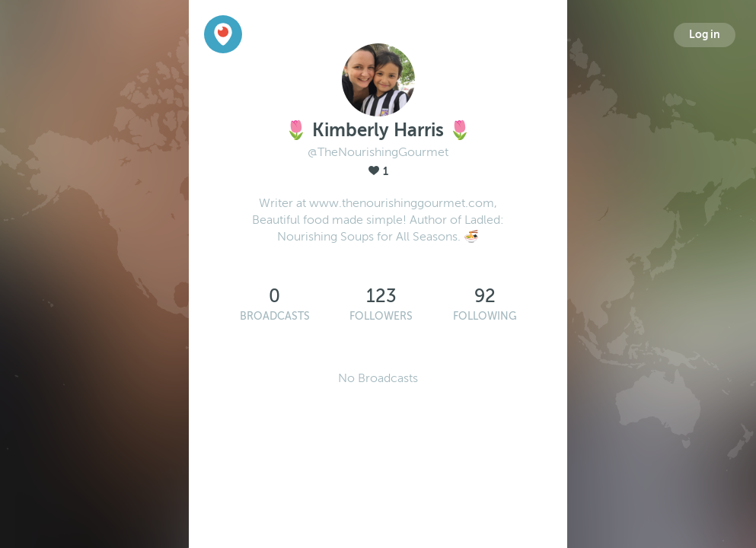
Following (485, 316)
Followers (381, 316)
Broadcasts (275, 316)
